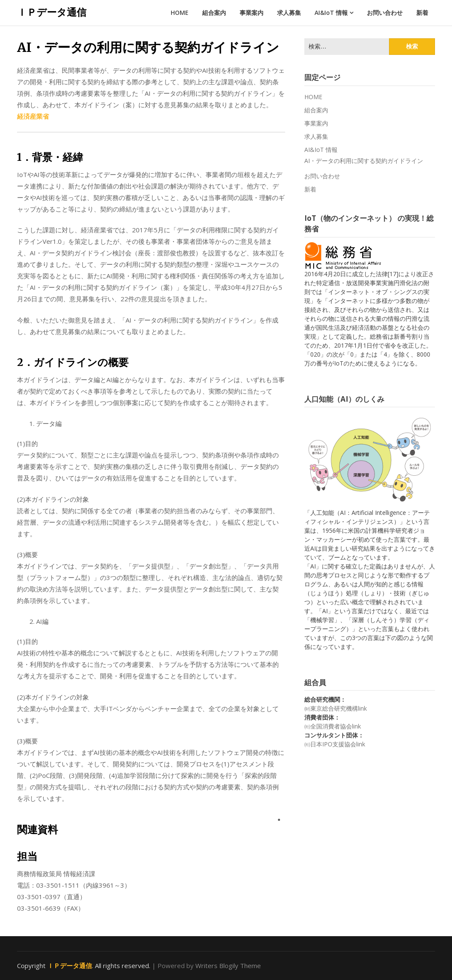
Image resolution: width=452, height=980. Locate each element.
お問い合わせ (385, 13)
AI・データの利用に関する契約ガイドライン (364, 161)
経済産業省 (33, 116)
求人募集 (289, 13)
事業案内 (252, 13)
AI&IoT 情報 (331, 13)
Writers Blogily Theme (228, 966)
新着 (422, 13)
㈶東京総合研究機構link (336, 708)
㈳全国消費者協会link (333, 726)
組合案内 (214, 13)
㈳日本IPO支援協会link (335, 744)
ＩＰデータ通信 (52, 12)
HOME (180, 13)
